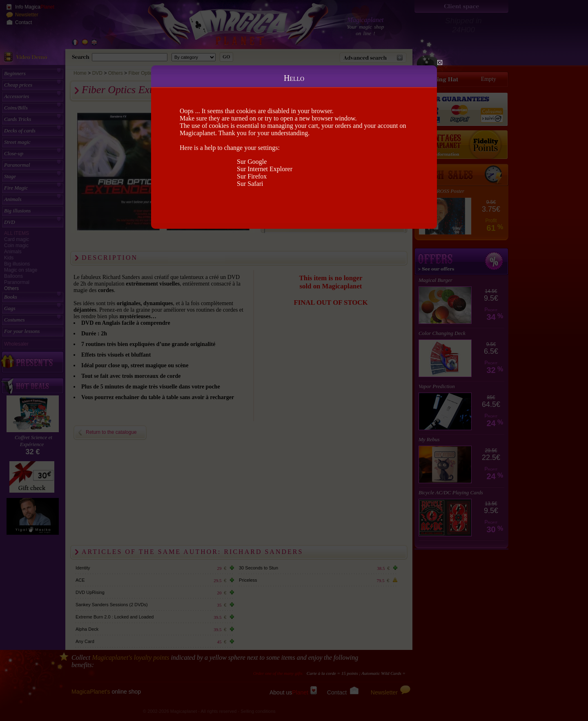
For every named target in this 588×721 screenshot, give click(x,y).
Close (440, 63)
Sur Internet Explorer (265, 169)
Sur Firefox (252, 176)
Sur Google (252, 162)
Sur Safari (250, 184)
